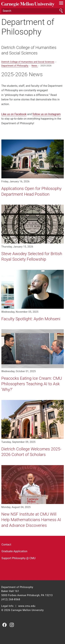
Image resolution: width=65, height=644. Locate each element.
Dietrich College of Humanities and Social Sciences (29, 50)
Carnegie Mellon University (28, 4)
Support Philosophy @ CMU (19, 558)
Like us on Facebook (14, 114)
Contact (6, 545)
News (35, 66)
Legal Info (8, 606)
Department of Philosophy (28, 27)
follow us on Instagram (47, 114)
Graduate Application (14, 551)
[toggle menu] (61, 4)
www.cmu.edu (27, 606)
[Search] (33, 11)
